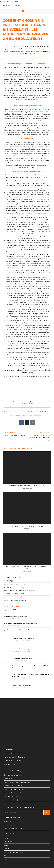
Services (7, 840)
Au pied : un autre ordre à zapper (20, 681)
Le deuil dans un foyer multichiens (21, 657)
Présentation (8, 837)
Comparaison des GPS (9, 611)
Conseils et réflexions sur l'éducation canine (18, 591)
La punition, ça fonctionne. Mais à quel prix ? (16, 631)
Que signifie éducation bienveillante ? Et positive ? (27, 487)
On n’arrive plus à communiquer (20, 648)
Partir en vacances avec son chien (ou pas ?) (16, 617)
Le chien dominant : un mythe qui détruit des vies (27, 527)
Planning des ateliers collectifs (13, 847)
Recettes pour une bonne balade (13, 601)
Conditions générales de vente (13, 820)
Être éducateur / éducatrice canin (14, 595)
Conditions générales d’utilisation (14, 824)
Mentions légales (9, 817)
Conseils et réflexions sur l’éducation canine (17, 777)
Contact (6, 844)
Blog (5, 855)
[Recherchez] (47, 807)
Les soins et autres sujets (11, 598)
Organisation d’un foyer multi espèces (22, 639)
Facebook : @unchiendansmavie (14, 748)
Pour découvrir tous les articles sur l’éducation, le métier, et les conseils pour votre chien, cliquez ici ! (27, 413)
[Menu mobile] (31, 12)
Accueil (6, 833)
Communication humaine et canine (14, 585)
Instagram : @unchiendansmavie (14, 752)
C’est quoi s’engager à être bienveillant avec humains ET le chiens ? (27, 569)
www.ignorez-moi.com (11, 760)
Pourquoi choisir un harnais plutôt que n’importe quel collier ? (20, 624)
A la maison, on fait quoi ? (11, 579)
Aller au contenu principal (9, 2)
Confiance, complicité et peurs (13, 588)
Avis (5, 851)
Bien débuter (7, 582)
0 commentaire (15, 613)
